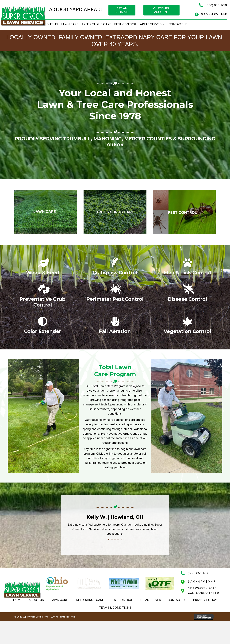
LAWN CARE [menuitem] (59, 600)
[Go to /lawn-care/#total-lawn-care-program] (43, 268)
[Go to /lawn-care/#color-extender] (43, 327)
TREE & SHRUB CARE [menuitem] (89, 600)
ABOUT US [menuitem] (36, 600)
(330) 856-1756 (216, 5)
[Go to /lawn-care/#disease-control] (187, 294)
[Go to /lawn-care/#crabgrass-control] (115, 268)
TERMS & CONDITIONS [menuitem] (115, 608)
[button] (164, 24)
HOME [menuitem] (18, 600)
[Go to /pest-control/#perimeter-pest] (115, 294)
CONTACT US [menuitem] (177, 600)
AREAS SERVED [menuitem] (150, 600)
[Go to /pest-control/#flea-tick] (187, 268)
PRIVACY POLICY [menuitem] (205, 600)
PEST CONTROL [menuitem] (122, 600)
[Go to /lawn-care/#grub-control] (43, 297)
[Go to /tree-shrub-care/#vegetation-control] (187, 327)
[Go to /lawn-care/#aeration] (115, 327)
